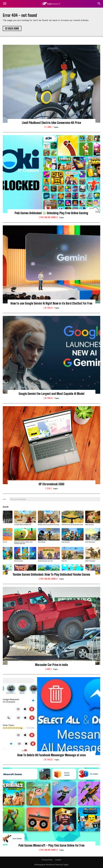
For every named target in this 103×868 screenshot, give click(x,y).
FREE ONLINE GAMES (48, 217)
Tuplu (56, 127)
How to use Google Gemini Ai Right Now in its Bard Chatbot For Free (51, 303)
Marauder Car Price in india (51, 665)
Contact (58, 860)
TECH (48, 488)
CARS (48, 669)
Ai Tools (48, 308)
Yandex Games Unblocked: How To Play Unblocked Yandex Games (51, 574)
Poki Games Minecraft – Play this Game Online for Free (51, 845)
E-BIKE (48, 127)
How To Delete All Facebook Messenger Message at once (51, 755)
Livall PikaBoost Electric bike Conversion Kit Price (51, 123)
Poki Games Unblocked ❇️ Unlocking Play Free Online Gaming (51, 213)
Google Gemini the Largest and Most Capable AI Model (51, 394)
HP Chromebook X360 (51, 484)
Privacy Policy (47, 860)
